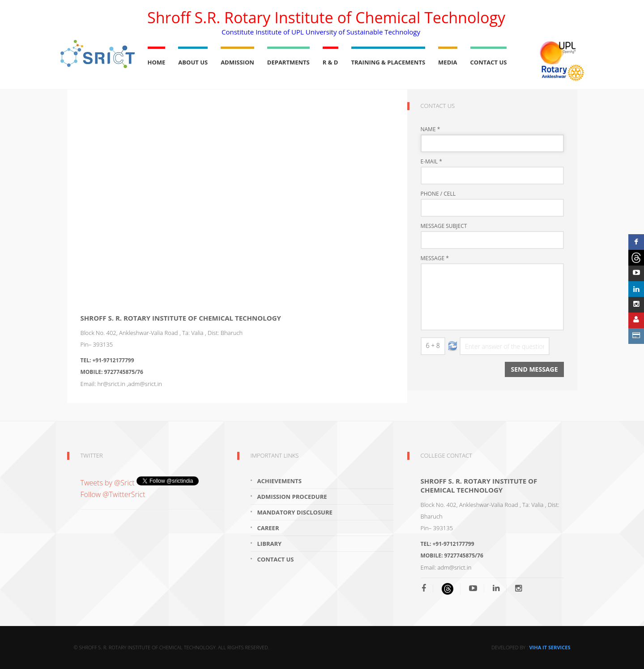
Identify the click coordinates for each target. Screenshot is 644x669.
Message (435, 258)
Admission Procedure (292, 497)
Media (448, 62)
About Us (193, 62)
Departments (288, 62)
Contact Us (489, 62)
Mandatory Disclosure (295, 512)
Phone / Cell (438, 194)
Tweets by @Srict (109, 483)
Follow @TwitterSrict (113, 494)
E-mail (431, 162)
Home (157, 62)
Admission (237, 62)
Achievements (279, 481)
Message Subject (444, 226)
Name (431, 129)
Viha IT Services (550, 647)
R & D (331, 62)
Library (270, 544)
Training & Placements (388, 62)
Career (268, 528)
